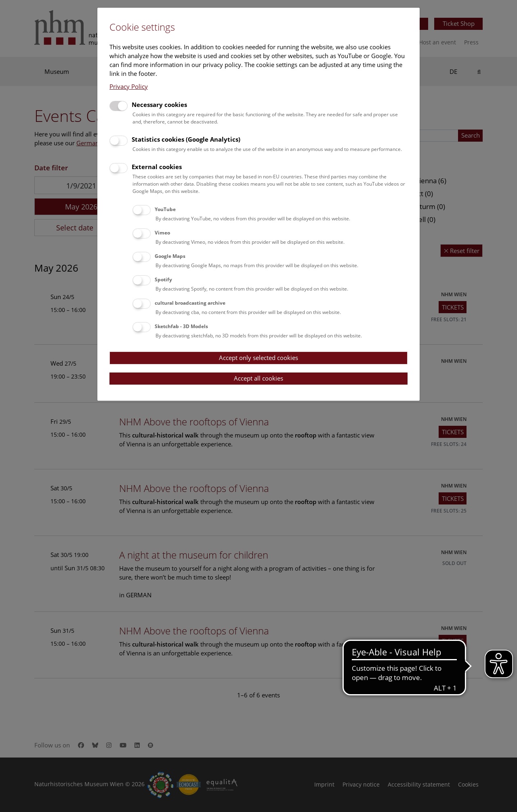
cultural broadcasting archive (190, 303)
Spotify (163, 279)
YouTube (165, 209)
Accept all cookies (258, 378)
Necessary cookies (159, 105)
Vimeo (162, 233)
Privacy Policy (129, 86)
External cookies (157, 167)
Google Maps (170, 256)
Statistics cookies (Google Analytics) (186, 139)
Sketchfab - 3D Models (181, 326)
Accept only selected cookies (258, 358)
